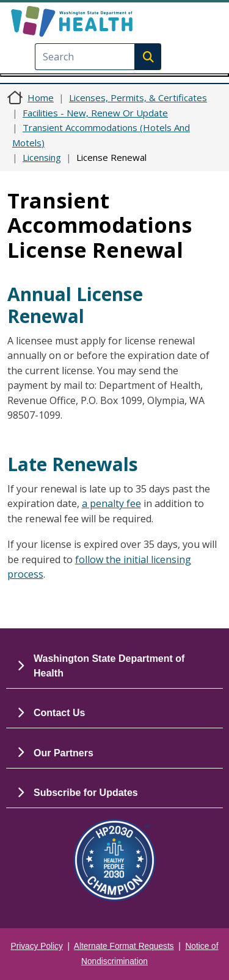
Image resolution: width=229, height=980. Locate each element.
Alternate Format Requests (124, 946)
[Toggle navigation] (114, 75)
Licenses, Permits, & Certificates (138, 98)
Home (41, 98)
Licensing (42, 157)
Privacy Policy (37, 946)
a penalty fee (111, 503)
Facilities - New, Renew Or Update (95, 113)
